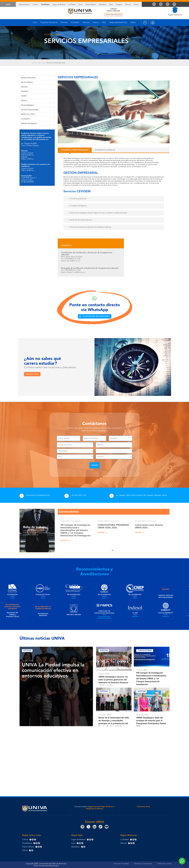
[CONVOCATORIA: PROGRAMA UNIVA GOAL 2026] (114, 530)
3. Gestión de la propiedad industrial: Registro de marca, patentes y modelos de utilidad (96, 213)
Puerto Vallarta (91, 5)
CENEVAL (25, 91)
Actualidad (75, 23)
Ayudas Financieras (28, 78)
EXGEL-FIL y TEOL (28, 114)
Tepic (111, 5)
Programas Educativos (49, 23)
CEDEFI (24, 96)
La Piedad (72, 5)
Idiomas (24, 101)
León (81, 5)
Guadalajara (45, 5)
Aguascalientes (24, 5)
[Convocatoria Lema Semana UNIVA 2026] (151, 530)
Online (136, 5)
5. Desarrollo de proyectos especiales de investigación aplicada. (88, 227)
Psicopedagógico (27, 105)
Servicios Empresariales (30, 110)
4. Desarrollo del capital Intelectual (78, 220)
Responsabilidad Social (118, 23)
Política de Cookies (164, 864)
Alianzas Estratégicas (29, 123)
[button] (73, 150)
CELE (104, 23)
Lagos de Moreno (59, 5)
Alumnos (64, 23)
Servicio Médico (27, 82)
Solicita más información (113, 15)
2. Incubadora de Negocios (76, 206)
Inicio (35, 23)
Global (133, 23)
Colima (35, 5)
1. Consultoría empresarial (76, 199)
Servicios (86, 23)
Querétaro (102, 5)
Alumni (96, 23)
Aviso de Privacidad (121, 864)
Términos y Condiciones (143, 864)
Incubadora (25, 119)
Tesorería (24, 87)
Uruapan (119, 5)
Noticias (27, 651)
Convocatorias (145, 651)
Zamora (128, 5)
